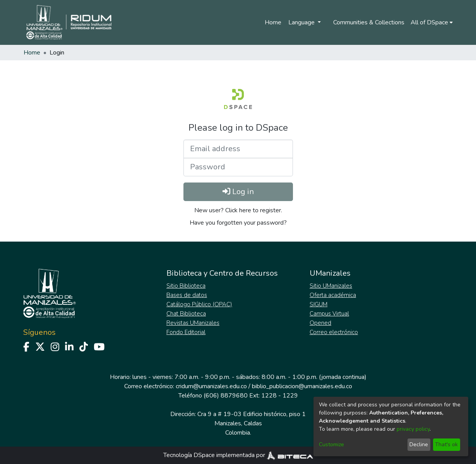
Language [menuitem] (302, 22)
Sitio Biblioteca (186, 286)
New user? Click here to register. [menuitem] (238, 210)
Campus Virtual (329, 314)
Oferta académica (333, 295)
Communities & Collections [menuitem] (369, 22)
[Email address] (238, 149)
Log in (238, 192)
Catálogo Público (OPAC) (199, 304)
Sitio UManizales (331, 286)
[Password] (238, 167)
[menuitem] (432, 22)
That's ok (446, 444)
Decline (419, 444)
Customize (331, 444)
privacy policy (413, 429)
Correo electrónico (334, 332)
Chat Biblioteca (186, 314)
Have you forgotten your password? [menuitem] (238, 223)
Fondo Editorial (186, 332)
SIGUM (318, 304)
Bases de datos (187, 295)
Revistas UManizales (193, 323)
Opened (320, 323)
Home (273, 22)
